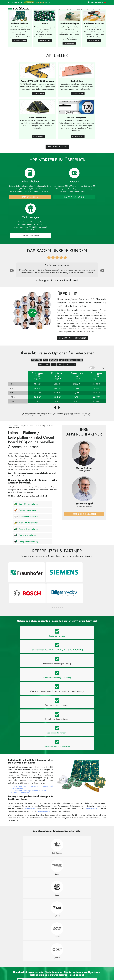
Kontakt (60, 966)
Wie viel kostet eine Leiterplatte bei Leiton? (26, 885)
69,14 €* (77, 390)
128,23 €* (77, 385)
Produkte (71, 10)
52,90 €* (97, 398)
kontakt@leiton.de (18, 971)
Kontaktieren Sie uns (57, 237)
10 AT (41, 366)
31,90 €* (77, 398)
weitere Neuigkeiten (57, 184)
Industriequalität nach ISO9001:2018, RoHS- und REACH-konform (32, 687)
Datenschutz (62, 968)
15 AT (60, 366)
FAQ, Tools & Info (84, 10)
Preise (62, 10)
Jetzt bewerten (92, 966)
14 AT (54, 366)
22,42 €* (57, 398)
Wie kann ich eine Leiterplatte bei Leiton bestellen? (29, 867)
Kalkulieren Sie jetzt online (57, 825)
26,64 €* (97, 402)
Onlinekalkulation (30, 708)
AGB (59, 971)
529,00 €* (97, 385)
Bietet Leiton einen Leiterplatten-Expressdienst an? (28, 903)
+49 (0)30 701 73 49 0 (20, 973)
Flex (46, 361)
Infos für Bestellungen (41, 966)
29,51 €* (38, 390)
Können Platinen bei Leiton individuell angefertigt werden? (32, 861)
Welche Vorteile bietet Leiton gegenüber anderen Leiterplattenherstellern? (38, 909)
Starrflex (54, 361)
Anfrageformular (44, 711)
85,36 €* (57, 385)
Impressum (61, 974)
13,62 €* (57, 402)
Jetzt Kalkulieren (24, 237)
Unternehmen (99, 10)
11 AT (47, 366)
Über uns (61, 961)
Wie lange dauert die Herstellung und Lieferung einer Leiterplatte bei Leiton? (39, 897)
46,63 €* (57, 390)
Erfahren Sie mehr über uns (73, 339)
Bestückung (37, 971)
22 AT (73, 366)
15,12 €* (38, 398)
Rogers (79, 361)
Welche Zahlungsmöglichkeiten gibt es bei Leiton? (29, 891)
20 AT (67, 366)
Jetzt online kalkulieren (84, 515)
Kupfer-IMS (70, 361)
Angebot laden (38, 968)
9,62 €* (38, 402)
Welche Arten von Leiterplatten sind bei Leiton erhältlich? (31, 855)
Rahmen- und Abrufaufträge (21, 692)
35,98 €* (57, 394)
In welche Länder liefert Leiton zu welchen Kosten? (29, 873)
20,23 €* (77, 402)
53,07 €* (77, 394)
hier (42, 717)
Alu (61, 361)
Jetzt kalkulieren (20, 76)
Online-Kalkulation (39, 961)
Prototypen (37, 361)
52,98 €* (38, 385)
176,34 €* (97, 390)
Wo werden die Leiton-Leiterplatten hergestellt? (28, 879)
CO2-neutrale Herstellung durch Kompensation (28, 690)
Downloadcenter (90, 237)
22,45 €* (38, 394)
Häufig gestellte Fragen (66, 963)
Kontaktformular (92, 708)
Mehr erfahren (45, 76)
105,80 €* (97, 394)
